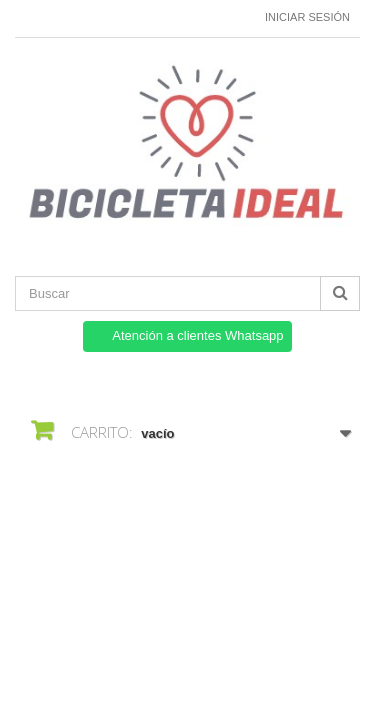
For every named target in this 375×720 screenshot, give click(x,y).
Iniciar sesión (307, 17)
